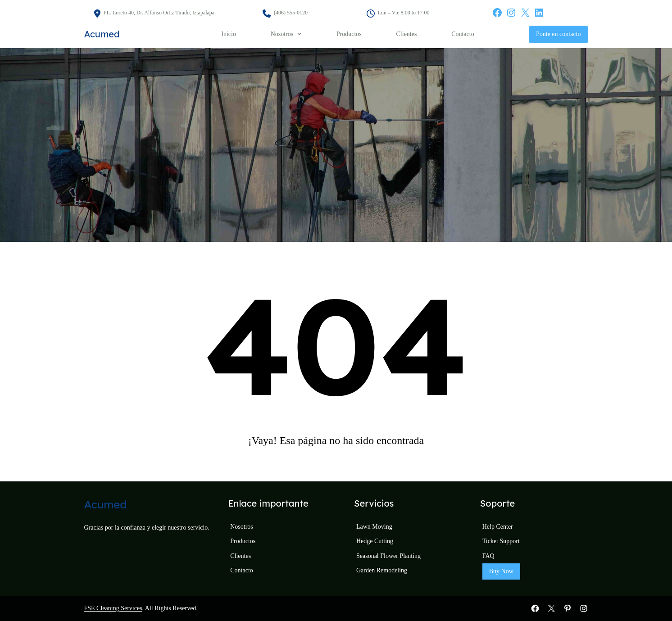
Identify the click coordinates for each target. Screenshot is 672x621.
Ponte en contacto (558, 34)
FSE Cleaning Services (113, 608)
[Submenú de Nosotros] (299, 33)
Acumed (102, 34)
